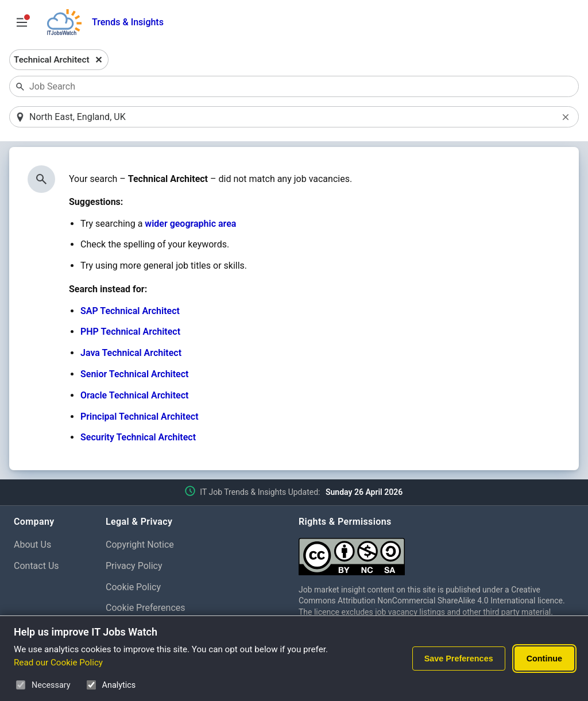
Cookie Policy (133, 587)
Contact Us (36, 566)
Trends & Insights (128, 22)
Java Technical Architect (131, 353)
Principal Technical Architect (140, 417)
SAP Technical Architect (130, 311)
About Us (32, 545)
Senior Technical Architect (134, 374)
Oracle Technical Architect (134, 395)
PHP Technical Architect (130, 332)
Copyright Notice (140, 545)
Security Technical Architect (138, 437)
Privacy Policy (134, 566)
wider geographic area (190, 224)
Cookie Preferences (146, 608)
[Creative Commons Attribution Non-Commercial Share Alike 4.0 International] (436, 552)
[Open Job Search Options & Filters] (22, 22)
